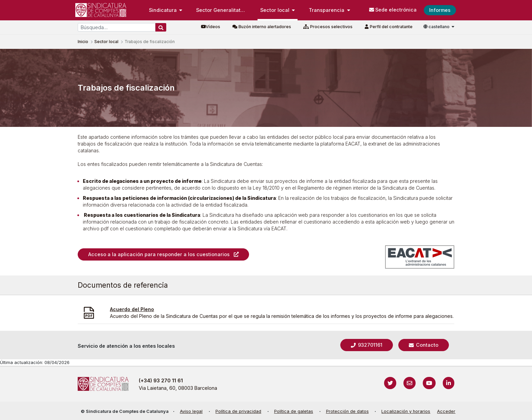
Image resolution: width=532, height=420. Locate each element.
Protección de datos (347, 411)
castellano (437, 27)
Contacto (426, 345)
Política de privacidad (238, 411)
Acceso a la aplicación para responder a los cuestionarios (159, 254)
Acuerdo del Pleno (132, 309)
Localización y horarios (406, 411)
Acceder (446, 411)
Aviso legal (191, 411)
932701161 (369, 345)
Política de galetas (294, 411)
